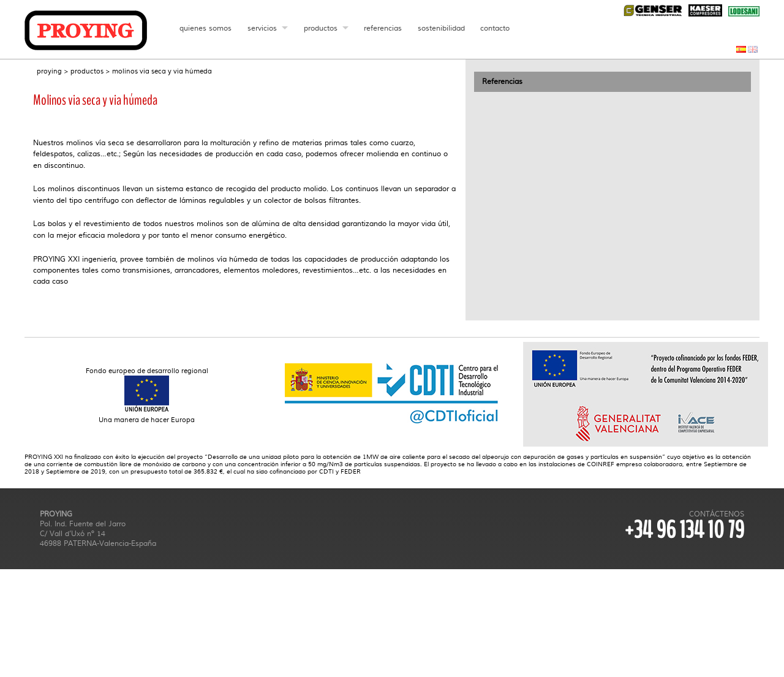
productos (321, 28)
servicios (262, 28)
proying (49, 71)
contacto (496, 28)
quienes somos (205, 28)
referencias (383, 28)
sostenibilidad (441, 28)
